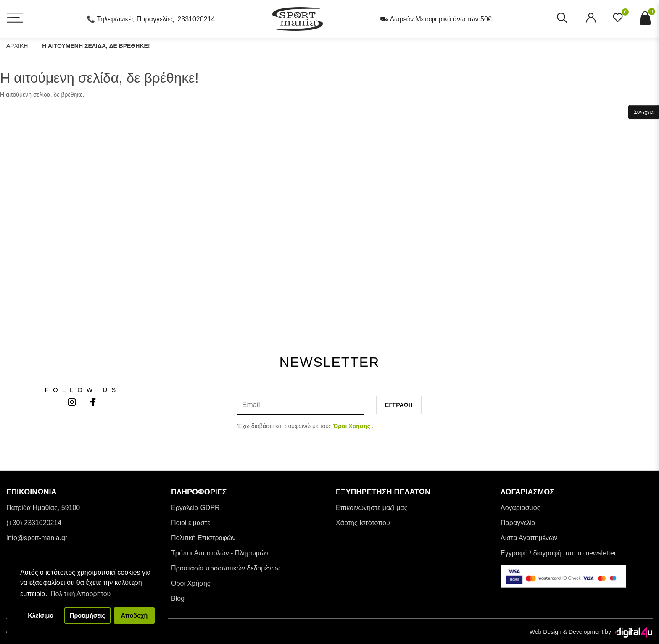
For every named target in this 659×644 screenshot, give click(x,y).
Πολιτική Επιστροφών (203, 538)
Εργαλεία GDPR (195, 508)
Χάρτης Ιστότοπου (363, 523)
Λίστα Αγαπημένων (529, 538)
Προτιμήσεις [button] (87, 615)
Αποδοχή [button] (134, 615)
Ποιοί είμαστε (191, 523)
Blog (178, 598)
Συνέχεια (644, 112)
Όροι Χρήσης (191, 583)
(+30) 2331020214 (34, 523)
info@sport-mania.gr (37, 538)
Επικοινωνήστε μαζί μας (372, 508)
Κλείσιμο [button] (41, 615)
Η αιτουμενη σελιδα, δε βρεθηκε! (96, 46)
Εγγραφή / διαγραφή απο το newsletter (558, 553)
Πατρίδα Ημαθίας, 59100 (43, 508)
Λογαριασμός (520, 508)
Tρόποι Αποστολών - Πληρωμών (220, 553)
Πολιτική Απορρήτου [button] (80, 594)
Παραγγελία (518, 523)
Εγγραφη (399, 405)
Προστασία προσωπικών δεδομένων (225, 568)
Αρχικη (17, 46)
